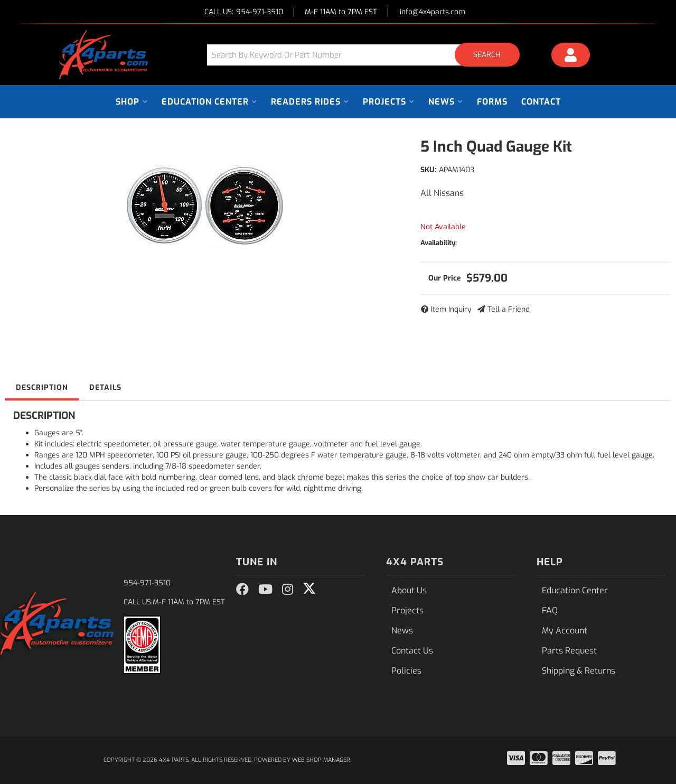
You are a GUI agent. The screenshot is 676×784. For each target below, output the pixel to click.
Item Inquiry (451, 309)
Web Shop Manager (321, 760)
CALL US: (244, 12)
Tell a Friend (509, 309)
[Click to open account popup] (571, 57)
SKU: (428, 170)
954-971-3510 (147, 583)
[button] (367, 55)
